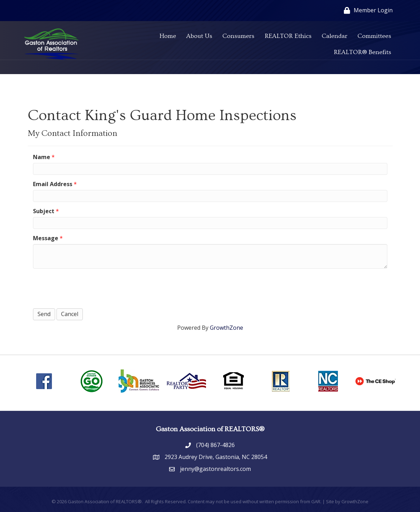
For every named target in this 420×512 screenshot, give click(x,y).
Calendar (335, 36)
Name (42, 157)
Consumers (238, 36)
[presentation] (86, 288)
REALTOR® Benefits (362, 52)
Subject (44, 211)
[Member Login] (366, 11)
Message (46, 238)
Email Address (53, 184)
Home (168, 36)
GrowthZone (226, 328)
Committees (374, 36)
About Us (199, 36)
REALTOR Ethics (288, 36)
